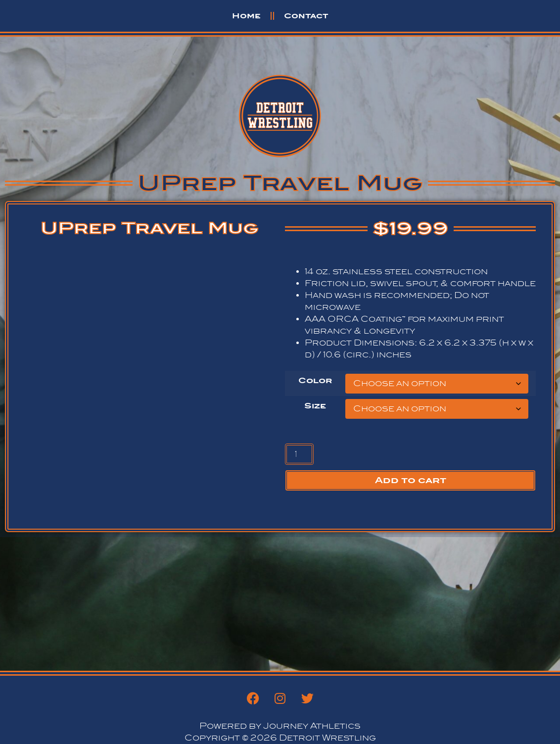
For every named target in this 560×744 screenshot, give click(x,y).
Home (246, 16)
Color (315, 381)
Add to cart (411, 480)
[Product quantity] (299, 454)
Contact (306, 16)
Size (315, 406)
